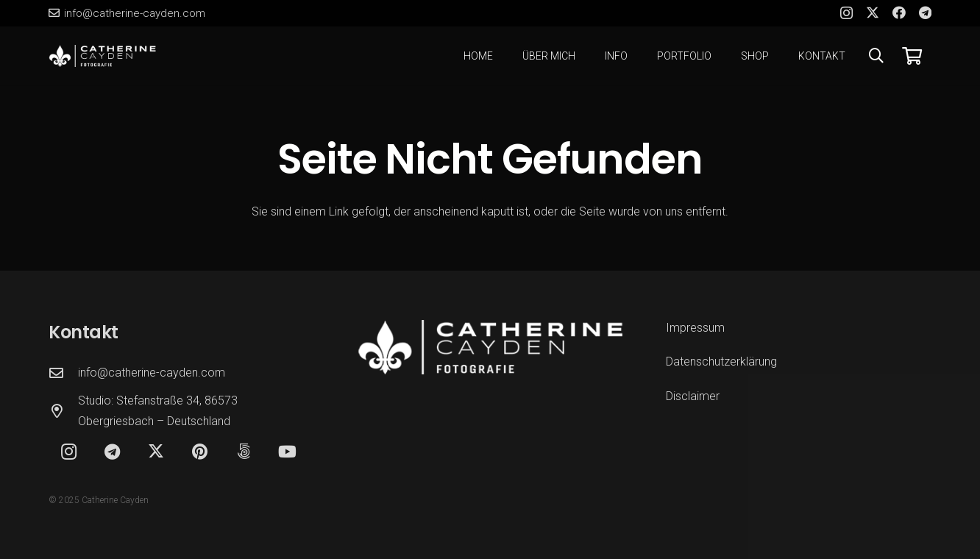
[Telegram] (925, 13)
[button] (876, 56)
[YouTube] (287, 452)
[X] (873, 13)
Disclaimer (693, 396)
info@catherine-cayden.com (152, 373)
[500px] (244, 452)
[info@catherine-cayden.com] (63, 373)
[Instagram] (846, 13)
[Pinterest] (200, 452)
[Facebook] (899, 13)
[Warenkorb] (912, 56)
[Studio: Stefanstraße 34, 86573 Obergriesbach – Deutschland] (63, 411)
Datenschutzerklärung (721, 362)
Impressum (695, 328)
